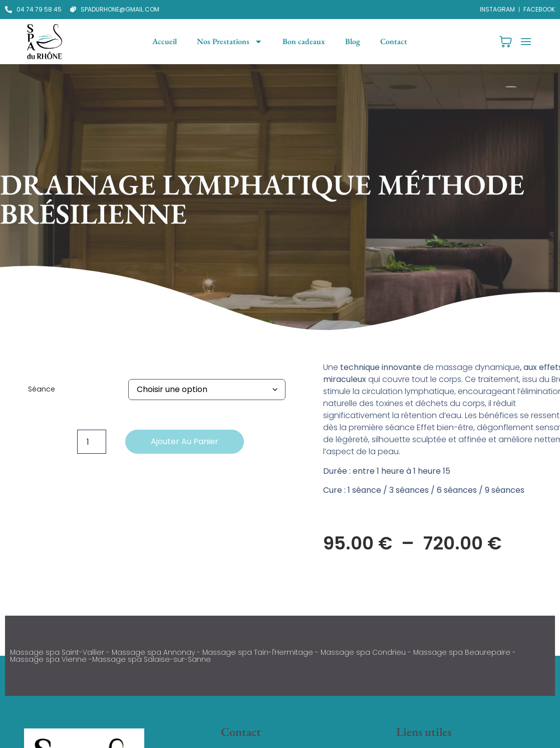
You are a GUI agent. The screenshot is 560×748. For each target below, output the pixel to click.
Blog (353, 41)
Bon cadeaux (304, 41)
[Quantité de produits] (92, 442)
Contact (394, 41)
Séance (42, 389)
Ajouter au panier (185, 441)
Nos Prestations (230, 42)
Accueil (165, 41)
